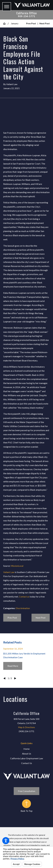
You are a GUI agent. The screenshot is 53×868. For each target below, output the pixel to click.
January (15, 23)
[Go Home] (5, 24)
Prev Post (12, 618)
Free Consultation (27, 791)
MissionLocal (17, 566)
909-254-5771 (26, 16)
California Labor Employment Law (27, 758)
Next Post (41, 618)
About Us (27, 754)
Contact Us (27, 763)
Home (26, 749)
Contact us (24, 597)
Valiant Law (9, 572)
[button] (6, 841)
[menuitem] (26, 749)
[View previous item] (4, 678)
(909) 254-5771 (26, 731)
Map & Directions (26, 727)
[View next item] (15, 678)
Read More (13, 666)
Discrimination (23, 608)
